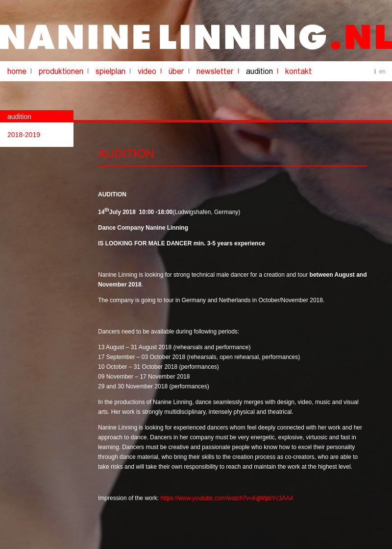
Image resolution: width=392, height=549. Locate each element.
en (382, 72)
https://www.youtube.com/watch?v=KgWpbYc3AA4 (226, 498)
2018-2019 (24, 135)
